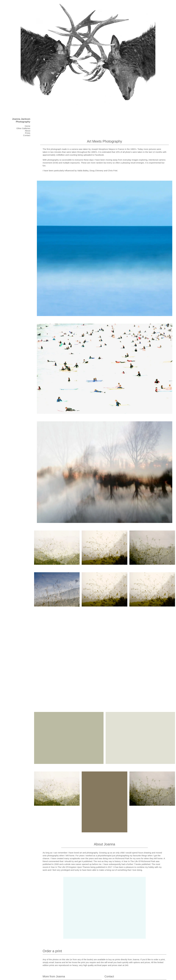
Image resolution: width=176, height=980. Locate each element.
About (28, 131)
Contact (27, 135)
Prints (28, 133)
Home (28, 126)
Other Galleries (23, 128)
